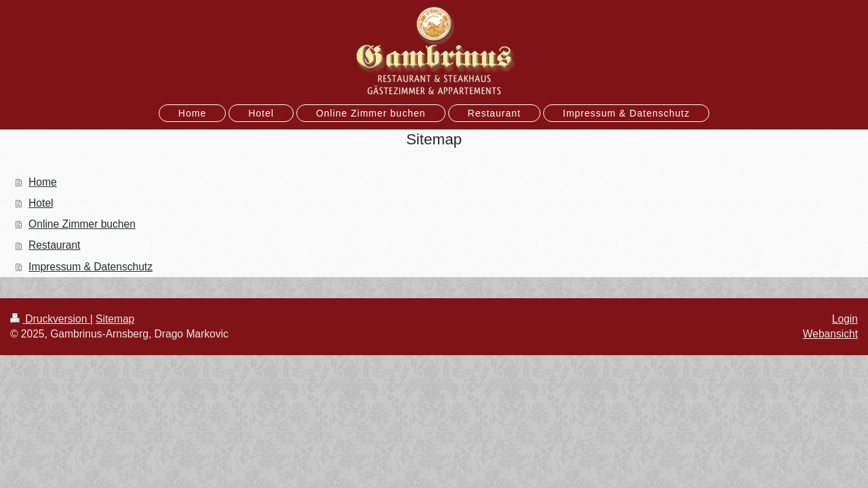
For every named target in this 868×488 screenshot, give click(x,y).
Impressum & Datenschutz (91, 267)
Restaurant (54, 245)
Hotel (41, 203)
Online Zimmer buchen (82, 224)
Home (43, 182)
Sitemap (115, 319)
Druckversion (50, 319)
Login (845, 319)
